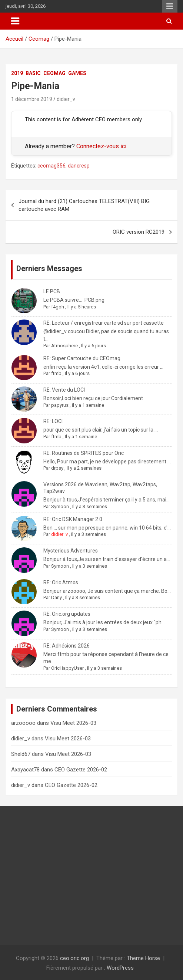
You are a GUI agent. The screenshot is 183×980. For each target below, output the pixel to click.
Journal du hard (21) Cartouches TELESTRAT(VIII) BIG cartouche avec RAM (84, 205)
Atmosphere (64, 346)
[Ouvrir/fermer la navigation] (15, 21)
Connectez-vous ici (101, 146)
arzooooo (23, 723)
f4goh (58, 307)
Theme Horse (143, 958)
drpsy (57, 468)
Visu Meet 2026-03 (73, 723)
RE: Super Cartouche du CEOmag (82, 358)
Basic (33, 73)
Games (77, 73)
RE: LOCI (53, 421)
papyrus (60, 405)
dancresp (79, 166)
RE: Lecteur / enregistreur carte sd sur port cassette (104, 323)
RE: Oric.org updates (67, 614)
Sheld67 (21, 754)
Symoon (60, 506)
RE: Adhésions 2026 (66, 646)
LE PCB (52, 291)
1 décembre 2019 (32, 99)
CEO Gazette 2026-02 (81, 770)
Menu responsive (170, 6)
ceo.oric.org (74, 958)
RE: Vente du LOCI (64, 390)
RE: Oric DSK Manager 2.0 (73, 519)
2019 (17, 73)
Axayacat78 (25, 770)
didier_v (66, 99)
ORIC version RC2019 (139, 232)
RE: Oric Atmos (61, 582)
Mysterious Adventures (71, 551)
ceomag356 (51, 166)
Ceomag (54, 73)
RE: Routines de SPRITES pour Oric (84, 453)
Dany (56, 597)
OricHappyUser (67, 668)
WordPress (120, 968)
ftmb (56, 373)
